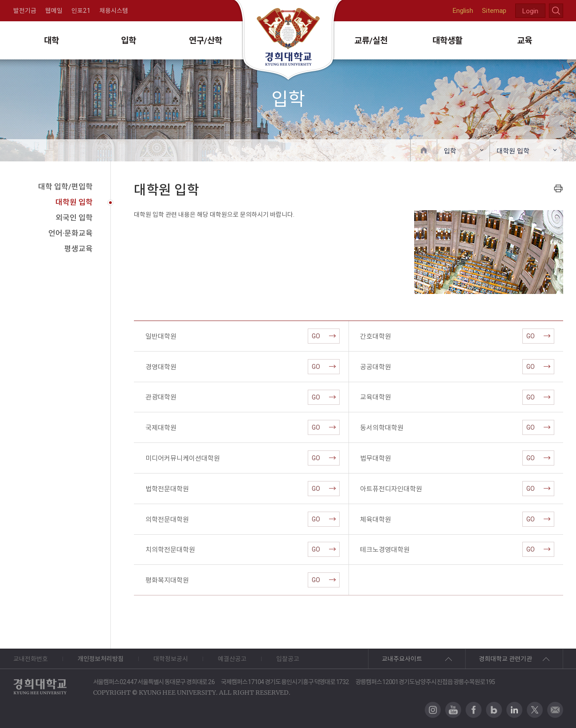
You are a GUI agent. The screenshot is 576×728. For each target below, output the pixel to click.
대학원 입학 (513, 151)
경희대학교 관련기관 (505, 659)
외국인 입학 (74, 218)
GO (324, 336)
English (463, 10)
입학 (129, 40)
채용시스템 (114, 11)
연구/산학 (206, 40)
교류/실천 (371, 40)
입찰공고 (288, 659)
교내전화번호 (31, 659)
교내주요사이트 (402, 659)
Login (530, 11)
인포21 (81, 11)
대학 (51, 40)
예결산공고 (232, 659)
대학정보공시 (171, 659)
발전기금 (25, 11)
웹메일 (54, 11)
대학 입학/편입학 (65, 187)
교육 (525, 40)
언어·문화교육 (71, 233)
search (556, 11)
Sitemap (494, 10)
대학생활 (447, 40)
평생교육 (78, 249)
